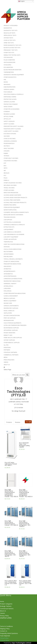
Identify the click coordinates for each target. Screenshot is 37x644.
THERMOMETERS (9, 72)
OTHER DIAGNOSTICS (10, 77)
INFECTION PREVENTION (11, 193)
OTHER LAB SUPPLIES (10, 239)
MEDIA (6, 357)
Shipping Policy (5, 629)
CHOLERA (7, 151)
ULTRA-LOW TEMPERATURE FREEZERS (15, 325)
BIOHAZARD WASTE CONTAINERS (13, 215)
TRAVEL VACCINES (9, 188)
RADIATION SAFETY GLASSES (12, 129)
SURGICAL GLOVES (9, 102)
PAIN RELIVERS (8, 257)
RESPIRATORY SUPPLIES (11, 308)
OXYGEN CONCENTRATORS (12, 316)
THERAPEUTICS (8, 242)
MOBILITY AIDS (8, 335)
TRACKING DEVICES (10, 217)
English (21, 1)
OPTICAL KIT (7, 119)
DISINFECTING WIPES (10, 205)
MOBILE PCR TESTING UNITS (12, 55)
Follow (6, 638)
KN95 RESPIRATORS (10, 87)
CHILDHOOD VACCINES (10, 161)
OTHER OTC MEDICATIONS (11, 262)
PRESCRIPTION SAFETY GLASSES (14, 126)
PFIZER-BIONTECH (9, 144)
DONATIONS (7, 348)
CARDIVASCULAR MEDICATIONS (13, 279)
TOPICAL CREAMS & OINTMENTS (13, 259)
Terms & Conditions (6, 626)
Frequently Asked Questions (9, 633)
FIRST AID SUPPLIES (10, 318)
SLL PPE (6, 345)
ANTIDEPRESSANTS (10, 271)
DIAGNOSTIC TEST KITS (11, 31)
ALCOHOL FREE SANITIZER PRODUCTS (15, 203)
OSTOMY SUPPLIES (9, 340)
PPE (5, 80)
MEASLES (7, 173)
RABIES (6, 153)
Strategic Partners (6, 606)
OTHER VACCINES (9, 190)
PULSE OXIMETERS (9, 60)
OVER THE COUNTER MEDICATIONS (14, 244)
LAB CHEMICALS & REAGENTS (12, 232)
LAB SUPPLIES (8, 220)
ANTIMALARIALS (8, 286)
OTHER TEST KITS (9, 53)
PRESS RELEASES (9, 360)
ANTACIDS (7, 247)
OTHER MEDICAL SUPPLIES (12, 343)
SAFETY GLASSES (9, 124)
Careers (2, 613)
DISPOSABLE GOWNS (10, 97)
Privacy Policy (4, 616)
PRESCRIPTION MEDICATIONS (12, 264)
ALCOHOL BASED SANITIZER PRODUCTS (15, 198)
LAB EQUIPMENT (9, 230)
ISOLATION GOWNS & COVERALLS (14, 94)
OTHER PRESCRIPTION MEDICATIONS (15, 293)
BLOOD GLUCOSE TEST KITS (12, 48)
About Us (3, 611)
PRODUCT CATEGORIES (11, 26)
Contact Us (4, 631)
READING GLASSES (9, 114)
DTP (5, 163)
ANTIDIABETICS (8, 274)
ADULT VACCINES (9, 148)
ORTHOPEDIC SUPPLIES (11, 330)
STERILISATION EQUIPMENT (12, 207)
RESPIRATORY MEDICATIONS (12, 281)
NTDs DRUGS (8, 291)
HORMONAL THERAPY (10, 284)
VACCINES (7, 136)
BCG (5, 166)
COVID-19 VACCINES (10, 139)
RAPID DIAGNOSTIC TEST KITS (13, 45)
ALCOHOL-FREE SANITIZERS (12, 200)
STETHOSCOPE (8, 57)
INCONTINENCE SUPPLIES (11, 328)
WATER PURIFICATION (10, 210)
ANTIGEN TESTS (8, 38)
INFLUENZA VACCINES (10, 185)
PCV (5, 176)
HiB (5, 171)
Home (2, 601)
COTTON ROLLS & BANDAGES (12, 222)
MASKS (6, 82)
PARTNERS (7, 350)
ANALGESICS (8, 266)
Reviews (18, 422)
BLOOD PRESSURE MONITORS (13, 70)
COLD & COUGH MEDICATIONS (13, 249)
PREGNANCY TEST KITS (11, 50)
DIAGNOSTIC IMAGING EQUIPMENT (14, 75)
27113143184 (19, 408)
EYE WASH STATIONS (10, 134)
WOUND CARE (8, 303)
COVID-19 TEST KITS (10, 40)
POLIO (6, 178)
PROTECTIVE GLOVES (10, 99)
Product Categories (6, 604)
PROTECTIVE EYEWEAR (11, 104)
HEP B (6, 168)
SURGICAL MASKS (9, 89)
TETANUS (6, 156)
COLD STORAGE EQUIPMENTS (13, 323)
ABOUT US (7, 365)
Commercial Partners (7, 609)
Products (9, 422)
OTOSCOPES (7, 65)
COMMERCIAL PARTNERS (11, 355)
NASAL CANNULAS (9, 311)
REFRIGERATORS (9, 321)
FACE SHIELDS (8, 92)
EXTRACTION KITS (9, 227)
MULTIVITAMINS (8, 252)
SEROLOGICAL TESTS (10, 35)
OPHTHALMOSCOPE (10, 62)
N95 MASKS (7, 85)
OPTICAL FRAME (8, 117)
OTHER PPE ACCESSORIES (12, 109)
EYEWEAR (7, 112)
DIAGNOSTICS (8, 28)
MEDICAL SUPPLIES (9, 298)
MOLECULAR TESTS (9, 33)
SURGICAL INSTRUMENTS (11, 306)
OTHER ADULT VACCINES (11, 158)
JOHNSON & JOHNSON (10, 141)
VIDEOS (6, 362)
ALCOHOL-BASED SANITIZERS (12, 195)
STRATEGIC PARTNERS (10, 352)
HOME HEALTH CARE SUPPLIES (13, 338)
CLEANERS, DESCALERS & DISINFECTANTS (16, 212)
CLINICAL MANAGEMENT (11, 296)
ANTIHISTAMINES (9, 254)
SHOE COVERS (8, 107)
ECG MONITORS (8, 67)
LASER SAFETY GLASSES (11, 131)
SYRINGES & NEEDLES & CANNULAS (14, 225)
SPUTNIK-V (7, 146)
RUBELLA (6, 180)
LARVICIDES (7, 289)
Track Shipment (5, 636)
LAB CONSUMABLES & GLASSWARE (14, 234)
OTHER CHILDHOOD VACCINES (13, 183)
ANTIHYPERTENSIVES (10, 276)
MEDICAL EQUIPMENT (10, 301)
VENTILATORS (8, 313)
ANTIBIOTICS (7, 269)
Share (28, 422)
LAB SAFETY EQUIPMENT (11, 237)
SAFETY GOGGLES (9, 121)
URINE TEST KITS (9, 43)
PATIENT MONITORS (9, 333)
